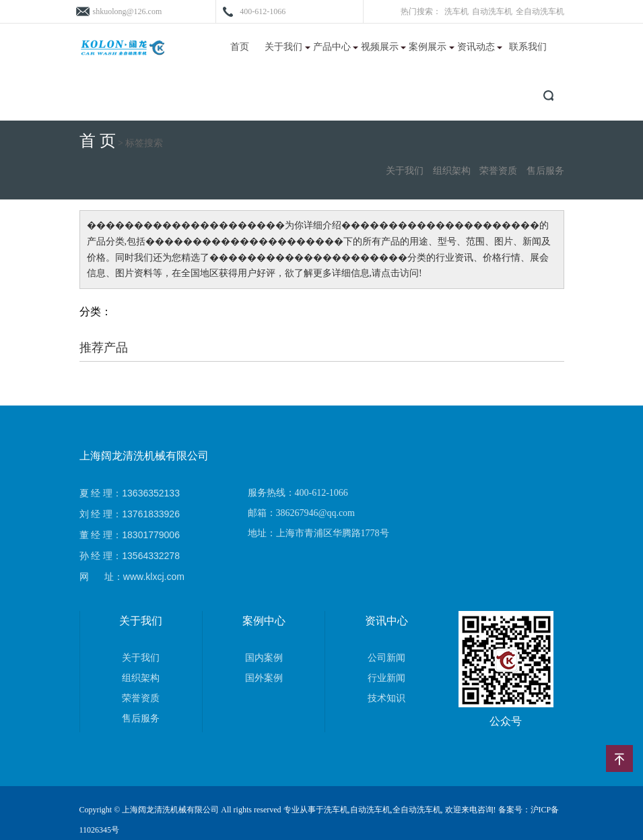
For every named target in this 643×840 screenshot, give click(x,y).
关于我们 (287, 47)
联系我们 (528, 47)
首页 (240, 47)
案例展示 (432, 47)
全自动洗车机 (540, 11)
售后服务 (545, 171)
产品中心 (336, 47)
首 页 (98, 141)
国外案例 (264, 678)
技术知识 (386, 698)
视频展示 (384, 47)
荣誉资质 (498, 171)
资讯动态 (480, 47)
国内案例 (264, 658)
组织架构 (452, 171)
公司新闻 (386, 658)
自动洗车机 (492, 11)
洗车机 (456, 11)
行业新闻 (386, 678)
